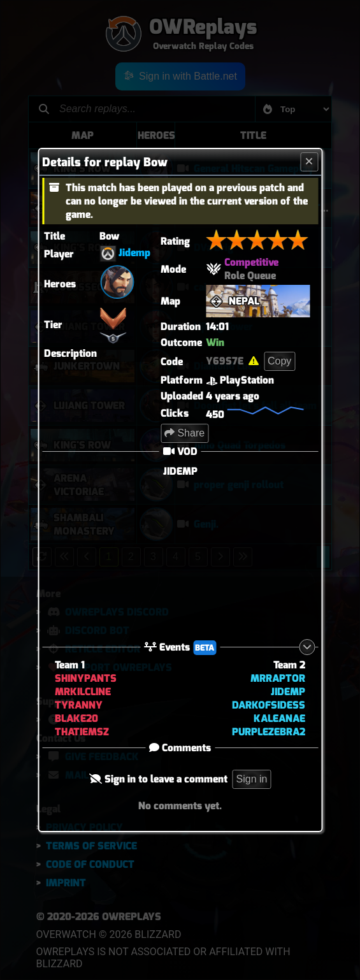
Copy (279, 361)
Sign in (252, 779)
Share (184, 433)
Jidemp (134, 253)
